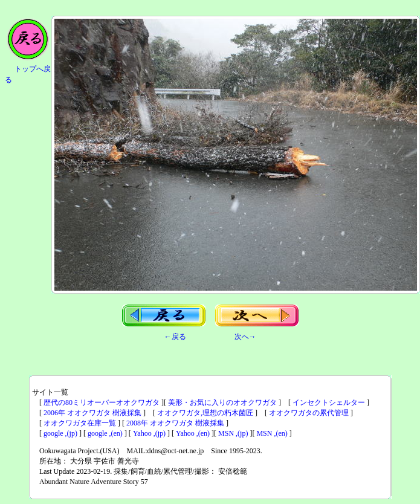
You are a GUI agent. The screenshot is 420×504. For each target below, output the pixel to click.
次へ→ (245, 337)
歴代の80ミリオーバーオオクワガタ (102, 402)
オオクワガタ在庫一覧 (80, 423)
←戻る (175, 337)
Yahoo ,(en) (193, 433)
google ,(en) (105, 433)
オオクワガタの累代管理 (309, 413)
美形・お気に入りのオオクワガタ (222, 402)
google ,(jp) (60, 433)
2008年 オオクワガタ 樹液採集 (175, 423)
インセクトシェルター (329, 402)
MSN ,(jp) (233, 433)
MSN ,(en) (272, 433)
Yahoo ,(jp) (149, 433)
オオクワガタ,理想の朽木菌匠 (205, 413)
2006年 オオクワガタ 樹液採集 (92, 413)
